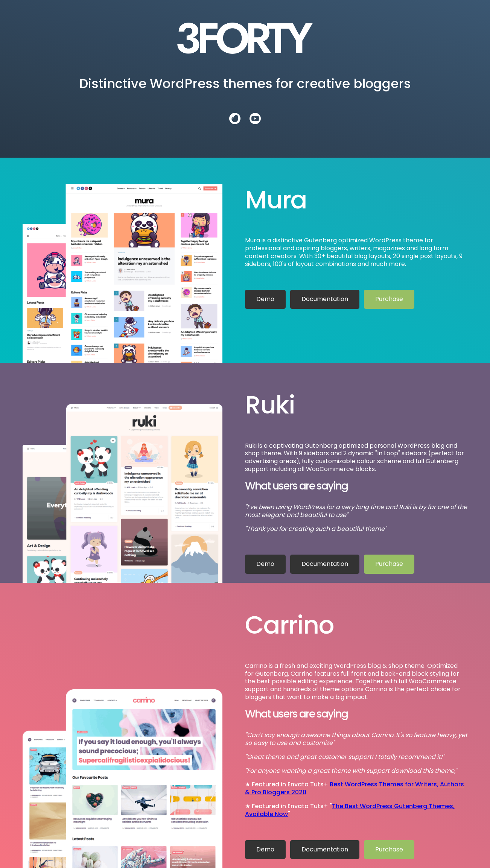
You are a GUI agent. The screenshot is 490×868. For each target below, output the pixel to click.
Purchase (389, 299)
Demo (265, 299)
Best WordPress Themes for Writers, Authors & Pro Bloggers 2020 (355, 788)
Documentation (325, 299)
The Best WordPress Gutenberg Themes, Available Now (350, 810)
